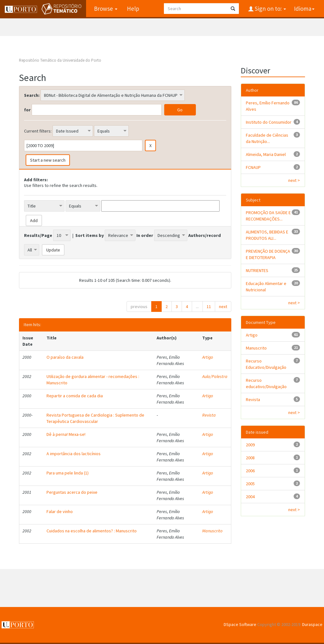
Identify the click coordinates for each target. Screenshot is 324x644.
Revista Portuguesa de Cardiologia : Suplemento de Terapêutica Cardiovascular (95, 418)
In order (145, 235)
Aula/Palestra (215, 376)
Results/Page (38, 235)
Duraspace (312, 624)
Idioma (304, 9)
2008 (250, 458)
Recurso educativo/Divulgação (266, 383)
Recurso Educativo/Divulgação (266, 364)
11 (209, 307)
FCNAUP (253, 167)
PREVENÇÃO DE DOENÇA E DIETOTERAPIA (268, 254)
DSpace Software (240, 624)
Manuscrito (212, 531)
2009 (250, 445)
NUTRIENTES (257, 270)
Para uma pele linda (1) (68, 473)
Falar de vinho (60, 511)
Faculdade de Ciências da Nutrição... (267, 138)
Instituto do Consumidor (269, 122)
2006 (250, 471)
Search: (32, 95)
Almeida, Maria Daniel (266, 154)
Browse (105, 9)
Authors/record (205, 235)
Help (133, 9)
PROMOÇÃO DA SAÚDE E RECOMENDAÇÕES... (268, 216)
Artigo (208, 357)
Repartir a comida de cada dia (75, 396)
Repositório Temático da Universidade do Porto (60, 60)
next (223, 307)
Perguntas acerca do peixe (72, 492)
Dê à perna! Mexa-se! (66, 434)
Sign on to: (270, 9)
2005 (250, 484)
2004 (250, 497)
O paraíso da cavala (65, 357)
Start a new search (48, 160)
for (27, 110)
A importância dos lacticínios (74, 454)
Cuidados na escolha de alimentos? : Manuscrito (92, 531)
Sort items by (90, 235)
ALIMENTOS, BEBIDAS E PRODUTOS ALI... (267, 235)
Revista (209, 415)
